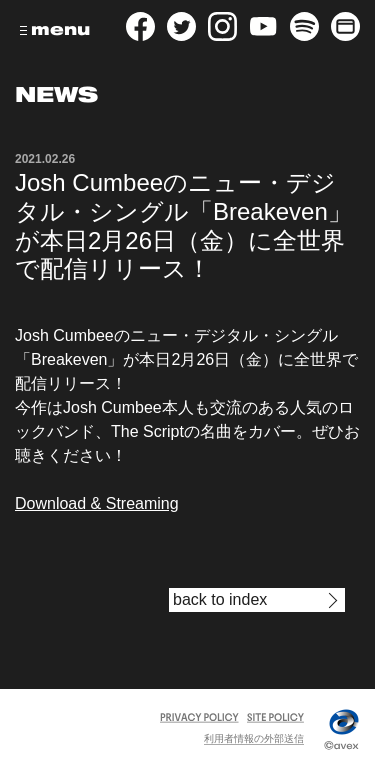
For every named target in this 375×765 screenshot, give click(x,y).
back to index (220, 599)
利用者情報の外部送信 (254, 738)
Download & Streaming (97, 503)
